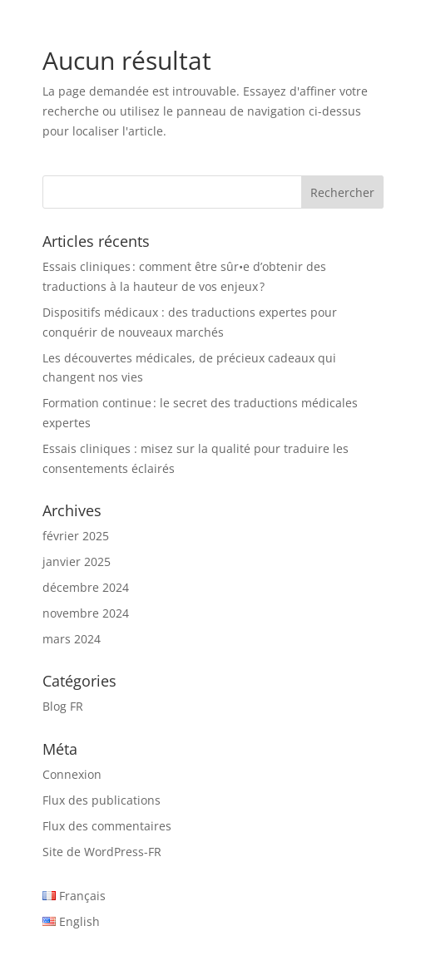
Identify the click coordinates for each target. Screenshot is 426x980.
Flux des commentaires (107, 826)
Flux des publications (102, 800)
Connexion (72, 774)
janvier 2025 (77, 561)
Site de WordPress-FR (102, 852)
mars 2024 (72, 639)
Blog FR (63, 706)
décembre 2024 (86, 587)
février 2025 (76, 536)
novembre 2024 (86, 613)
